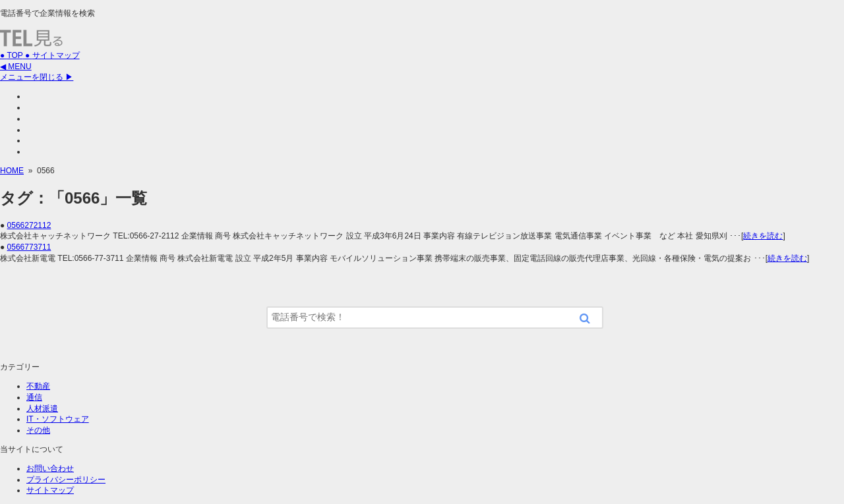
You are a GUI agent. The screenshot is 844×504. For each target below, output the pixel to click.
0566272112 (29, 225)
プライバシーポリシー (66, 480)
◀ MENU (16, 67)
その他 (38, 430)
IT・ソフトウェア (58, 419)
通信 (34, 397)
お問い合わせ (50, 468)
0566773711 (29, 247)
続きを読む (763, 236)
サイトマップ (50, 490)
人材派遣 (42, 408)
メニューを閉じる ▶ (37, 77)
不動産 (38, 386)
